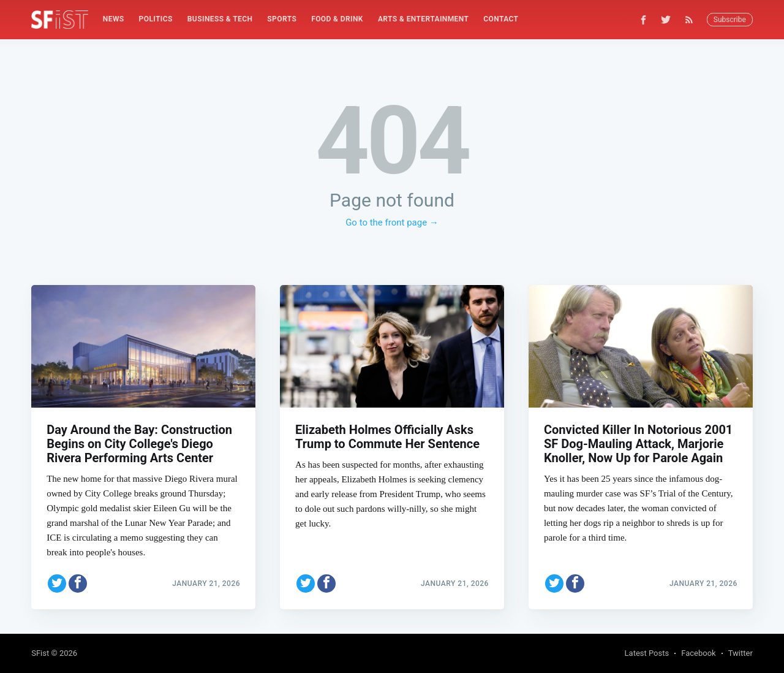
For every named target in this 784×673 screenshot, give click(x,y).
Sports (282, 19)
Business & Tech (220, 19)
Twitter (741, 653)
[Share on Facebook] (78, 584)
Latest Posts (647, 653)
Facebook (698, 653)
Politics (156, 19)
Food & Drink (337, 19)
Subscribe (730, 20)
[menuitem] (114, 19)
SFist (40, 653)
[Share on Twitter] (57, 584)
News (114, 19)
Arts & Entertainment (423, 19)
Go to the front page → (392, 222)
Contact (501, 19)
